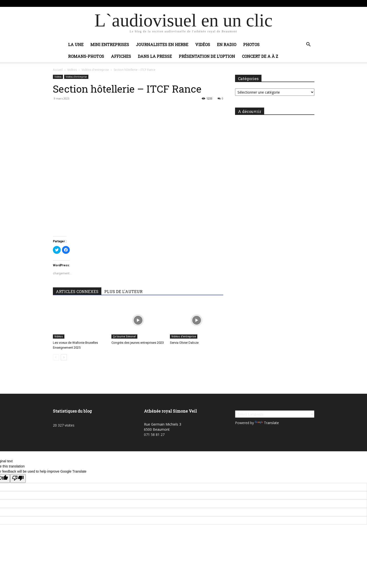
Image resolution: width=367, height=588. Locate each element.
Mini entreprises (110, 44)
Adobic (126, 3)
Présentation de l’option (207, 56)
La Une (76, 44)
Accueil (58, 70)
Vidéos (203, 44)
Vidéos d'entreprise (95, 70)
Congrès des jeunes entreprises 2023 (138, 343)
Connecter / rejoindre (103, 3)
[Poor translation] (18, 478)
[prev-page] (56, 357)
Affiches (121, 56)
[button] (308, 45)
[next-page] (64, 357)
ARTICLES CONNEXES (77, 291)
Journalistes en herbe (162, 44)
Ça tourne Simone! (124, 336)
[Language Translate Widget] (275, 414)
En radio (227, 44)
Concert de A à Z (260, 56)
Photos (251, 44)
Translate (267, 423)
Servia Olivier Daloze (184, 343)
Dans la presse (155, 56)
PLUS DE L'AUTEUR (123, 291)
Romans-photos (86, 56)
